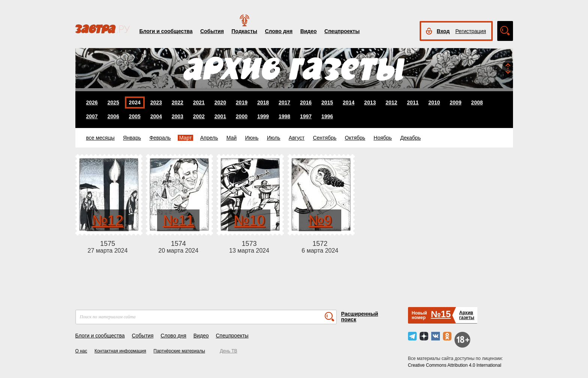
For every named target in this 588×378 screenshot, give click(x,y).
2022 (178, 102)
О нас (81, 351)
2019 (242, 102)
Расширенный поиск (360, 317)
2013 (370, 102)
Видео (309, 31)
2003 (178, 116)
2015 (327, 102)
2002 (199, 116)
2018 (263, 102)
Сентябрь (325, 138)
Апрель (209, 138)
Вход (443, 31)
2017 (284, 102)
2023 (156, 102)
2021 (199, 102)
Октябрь (355, 138)
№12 (107, 220)
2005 (135, 116)
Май (232, 138)
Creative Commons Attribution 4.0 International (455, 365)
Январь (132, 138)
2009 (455, 102)
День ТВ (228, 351)
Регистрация (471, 31)
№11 (178, 220)
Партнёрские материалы (179, 351)
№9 (320, 220)
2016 (306, 102)
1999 (263, 116)
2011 (413, 102)
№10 (249, 220)
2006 (113, 116)
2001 (220, 116)
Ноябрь (383, 138)
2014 (349, 102)
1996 (327, 116)
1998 (284, 116)
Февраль (160, 138)
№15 (441, 314)
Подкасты (244, 31)
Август (297, 138)
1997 (306, 116)
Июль (274, 138)
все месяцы (100, 138)
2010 (434, 102)
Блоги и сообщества (166, 31)
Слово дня (279, 31)
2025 (113, 102)
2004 (156, 116)
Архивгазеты (466, 315)
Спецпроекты (342, 31)
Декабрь (410, 138)
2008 (477, 102)
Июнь (252, 138)
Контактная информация (120, 351)
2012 (391, 102)
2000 (242, 116)
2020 (220, 102)
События (212, 31)
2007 (92, 116)
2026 (92, 102)
